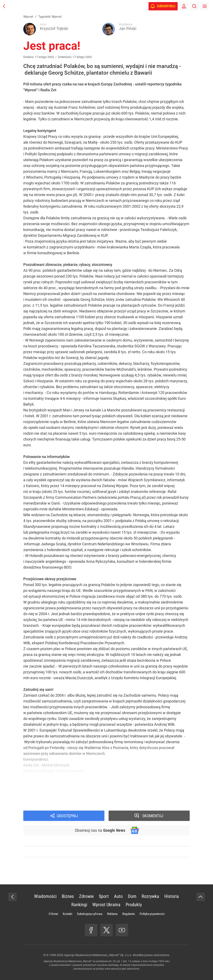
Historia (172, 896)
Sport (104, 896)
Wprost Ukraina (106, 905)
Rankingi (79, 905)
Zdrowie (86, 896)
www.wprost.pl (113, 969)
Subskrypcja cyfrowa (90, 914)
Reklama (112, 914)
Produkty (134, 905)
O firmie (53, 914)
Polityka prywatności (152, 914)
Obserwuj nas (100, 830)
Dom (132, 896)
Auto (118, 896)
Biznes (68, 896)
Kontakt (67, 914)
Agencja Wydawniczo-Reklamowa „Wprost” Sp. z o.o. (98, 955)
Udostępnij (67, 816)
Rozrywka (150, 896)
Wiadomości (45, 896)
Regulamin (129, 914)
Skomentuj (153, 816)
